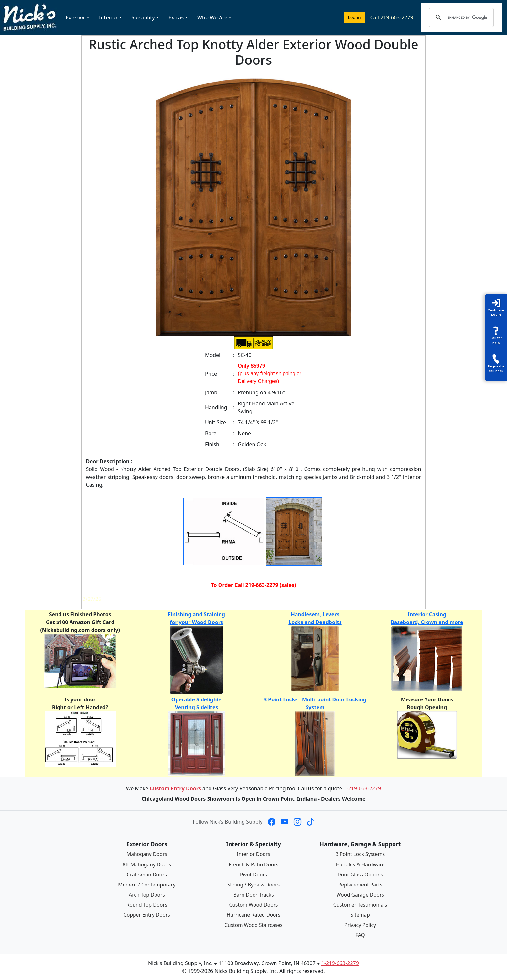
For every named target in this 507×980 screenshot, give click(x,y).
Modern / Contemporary (147, 884)
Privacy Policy (360, 924)
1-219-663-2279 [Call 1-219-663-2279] (362, 788)
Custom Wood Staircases (253, 924)
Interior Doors (254, 854)
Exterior (76, 17)
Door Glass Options (360, 874)
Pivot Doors (254, 874)
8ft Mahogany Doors (147, 864)
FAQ (360, 934)
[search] (468, 17)
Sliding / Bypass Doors (253, 884)
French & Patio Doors (254, 864)
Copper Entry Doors (147, 914)
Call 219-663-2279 (392, 17)
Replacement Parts (360, 884)
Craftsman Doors (147, 874)
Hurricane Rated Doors (253, 914)
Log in (354, 17)
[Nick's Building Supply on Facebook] (272, 822)
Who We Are (212, 17)
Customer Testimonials (360, 904)
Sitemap (360, 914)
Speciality (143, 17)
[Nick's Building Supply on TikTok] (310, 822)
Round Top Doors (147, 904)
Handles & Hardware (360, 864)
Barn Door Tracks (253, 894)
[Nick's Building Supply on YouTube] (285, 822)
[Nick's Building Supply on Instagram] (297, 822)
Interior (108, 17)
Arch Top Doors (147, 894)
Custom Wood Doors (253, 904)
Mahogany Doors (147, 854)
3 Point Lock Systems (360, 854)
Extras (176, 17)
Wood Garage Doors (360, 894)
